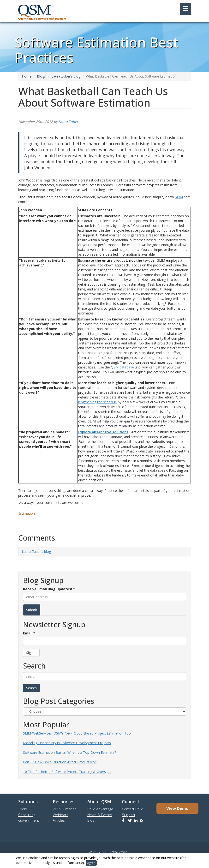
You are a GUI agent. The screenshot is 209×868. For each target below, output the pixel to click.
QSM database (122, 367)
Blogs (41, 76)
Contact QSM (133, 809)
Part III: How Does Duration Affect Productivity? (60, 762)
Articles (59, 820)
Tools (23, 809)
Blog (91, 820)
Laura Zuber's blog (66, 76)
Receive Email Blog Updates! (49, 589)
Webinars (61, 815)
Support (129, 815)
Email (29, 633)
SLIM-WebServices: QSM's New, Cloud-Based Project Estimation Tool (77, 733)
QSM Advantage (100, 809)
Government (29, 820)
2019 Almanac (64, 809)
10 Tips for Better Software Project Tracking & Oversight (67, 772)
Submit (32, 610)
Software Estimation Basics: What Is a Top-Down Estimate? (69, 752)
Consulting (27, 815)
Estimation (27, 513)
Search (31, 688)
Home (27, 76)
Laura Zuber (68, 122)
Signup (31, 653)
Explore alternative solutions (103, 432)
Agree (91, 863)
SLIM (179, 197)
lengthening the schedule (98, 402)
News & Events (100, 815)
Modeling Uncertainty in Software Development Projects (67, 743)
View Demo (177, 808)
